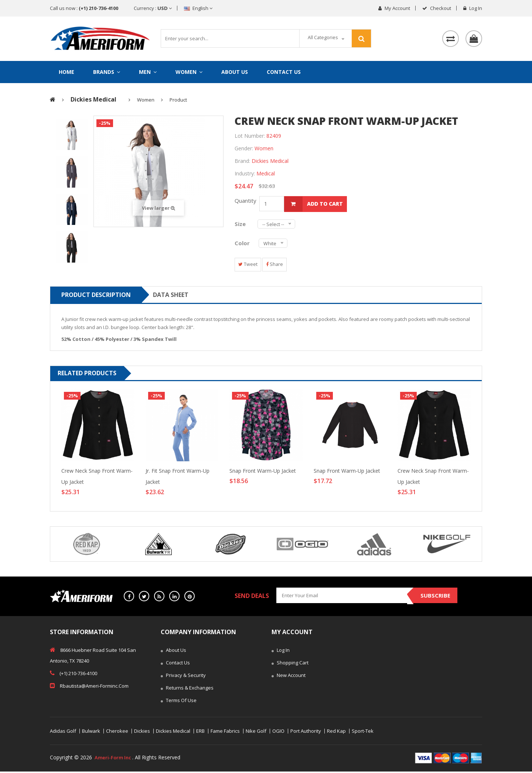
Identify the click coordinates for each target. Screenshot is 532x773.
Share (278, 266)
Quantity (247, 203)
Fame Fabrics (225, 733)
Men (148, 72)
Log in (473, 8)
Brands (107, 72)
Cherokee (117, 733)
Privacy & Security (183, 677)
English (198, 8)
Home (66, 72)
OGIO (278, 733)
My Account (394, 8)
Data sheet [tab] (171, 296)
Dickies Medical (173, 733)
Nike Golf (256, 733)
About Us (235, 72)
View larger (158, 210)
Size (242, 225)
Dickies (142, 733)
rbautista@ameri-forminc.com (89, 687)
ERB (200, 733)
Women (189, 72)
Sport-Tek (363, 733)
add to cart (315, 206)
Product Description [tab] (96, 296)
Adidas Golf (63, 733)
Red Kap (336, 733)
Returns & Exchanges (187, 690)
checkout (437, 8)
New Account (289, 677)
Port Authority (306, 733)
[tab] (72, 137)
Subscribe (433, 598)
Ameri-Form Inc (114, 759)
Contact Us (284, 72)
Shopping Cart (290, 665)
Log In (281, 652)
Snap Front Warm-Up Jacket (263, 472)
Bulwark (91, 733)
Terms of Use (179, 702)
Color (243, 244)
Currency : (153, 8)
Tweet (249, 266)
